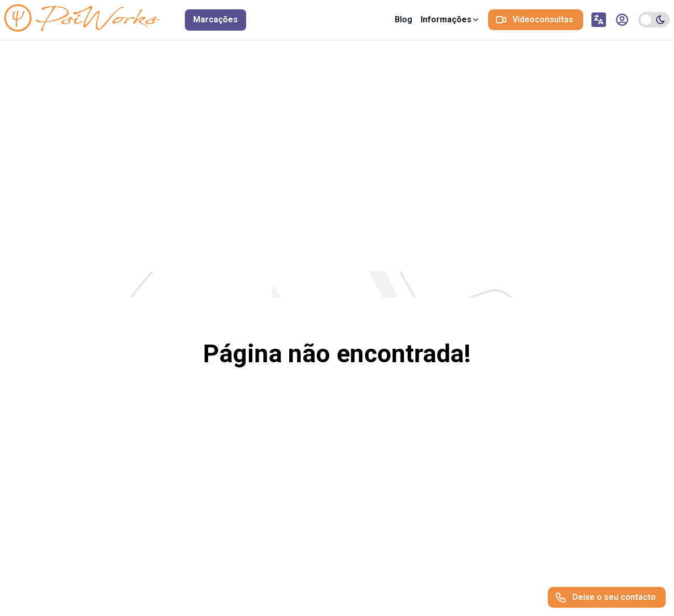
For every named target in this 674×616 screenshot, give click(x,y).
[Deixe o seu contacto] (607, 597)
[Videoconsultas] (536, 20)
